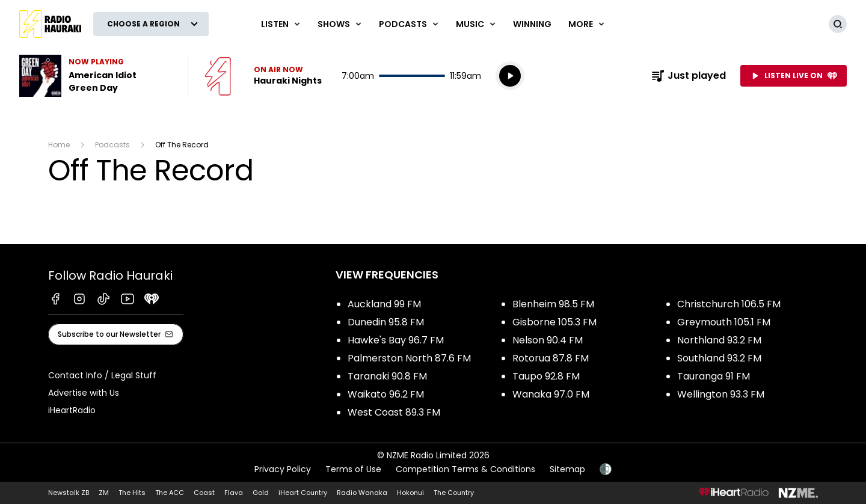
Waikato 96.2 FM (386, 394)
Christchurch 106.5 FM (729, 304)
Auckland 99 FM (384, 304)
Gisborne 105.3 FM (554, 322)
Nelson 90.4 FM (548, 340)
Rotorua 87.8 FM (551, 358)
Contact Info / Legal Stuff (102, 375)
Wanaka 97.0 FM (551, 394)
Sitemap (567, 469)
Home (59, 145)
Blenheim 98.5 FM (553, 304)
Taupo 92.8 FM (546, 376)
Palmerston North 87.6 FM (409, 358)
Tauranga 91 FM (714, 376)
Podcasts (112, 145)
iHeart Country (303, 493)
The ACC (170, 493)
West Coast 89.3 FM (394, 412)
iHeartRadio (72, 410)
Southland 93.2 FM (719, 358)
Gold (261, 493)
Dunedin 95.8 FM (386, 322)
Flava (234, 493)
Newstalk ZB (69, 493)
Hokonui (410, 493)
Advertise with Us (84, 393)
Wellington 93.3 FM (721, 394)
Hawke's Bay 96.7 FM (396, 340)
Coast (204, 493)
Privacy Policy (283, 469)
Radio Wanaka (362, 493)
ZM (104, 493)
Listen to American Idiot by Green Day (96, 76)
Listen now (263, 76)
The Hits (132, 493)
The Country (454, 493)
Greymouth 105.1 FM (724, 322)
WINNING (532, 24)
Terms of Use (353, 469)
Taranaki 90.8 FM (387, 376)
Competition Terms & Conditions (465, 469)
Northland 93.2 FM (719, 340)
